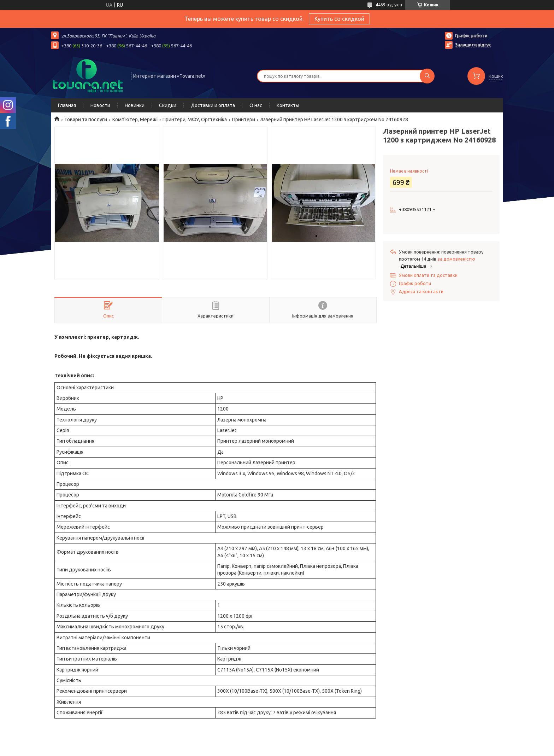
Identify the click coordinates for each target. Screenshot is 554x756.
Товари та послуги (86, 120)
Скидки (168, 105)
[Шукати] (427, 76)
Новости (100, 105)
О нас (256, 105)
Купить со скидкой (339, 19)
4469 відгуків (389, 5)
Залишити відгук (473, 45)
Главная (67, 105)
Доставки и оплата (213, 105)
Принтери (244, 120)
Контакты (288, 105)
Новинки (135, 105)
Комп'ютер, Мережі (135, 120)
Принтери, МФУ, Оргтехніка (195, 120)
